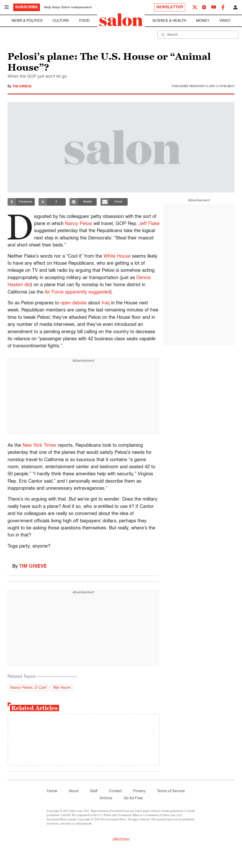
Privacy (139, 791)
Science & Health (169, 21)
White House (117, 256)
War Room (62, 688)
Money (203, 21)
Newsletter (170, 7)
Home (52, 791)
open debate (74, 303)
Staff (94, 791)
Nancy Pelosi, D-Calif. (28, 688)
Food (84, 21)
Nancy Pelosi (80, 224)
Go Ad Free (133, 798)
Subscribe (27, 7)
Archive (106, 798)
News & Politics (27, 21)
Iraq (106, 303)
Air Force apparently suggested (77, 292)
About (73, 791)
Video (225, 21)
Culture (61, 21)
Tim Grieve (22, 86)
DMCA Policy (121, 839)
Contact (115, 791)
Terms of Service (171, 791)
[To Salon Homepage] (121, 20)
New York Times (39, 446)
